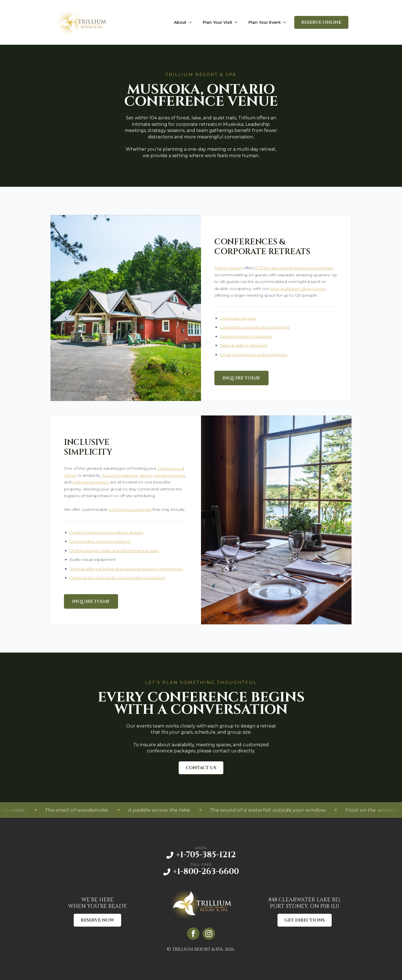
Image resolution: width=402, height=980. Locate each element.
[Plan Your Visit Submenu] (238, 22)
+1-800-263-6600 (206, 872)
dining (146, 475)
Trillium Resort (228, 268)
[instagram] (209, 934)
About (180, 22)
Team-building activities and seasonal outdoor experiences (126, 569)
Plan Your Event (265, 22)
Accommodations (120, 475)
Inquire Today (241, 378)
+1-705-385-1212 (206, 855)
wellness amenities (91, 482)
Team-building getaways (244, 345)
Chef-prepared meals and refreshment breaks (114, 551)
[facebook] (193, 934)
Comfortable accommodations (100, 541)
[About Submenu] (192, 22)
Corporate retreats (238, 318)
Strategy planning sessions (246, 336)
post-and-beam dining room (298, 289)
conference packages (130, 509)
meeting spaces (169, 475)
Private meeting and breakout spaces (106, 532)
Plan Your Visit (217, 22)
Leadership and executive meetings (255, 327)
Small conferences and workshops (254, 355)
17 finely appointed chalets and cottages (294, 268)
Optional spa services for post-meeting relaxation (117, 578)
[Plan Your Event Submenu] (286, 22)
